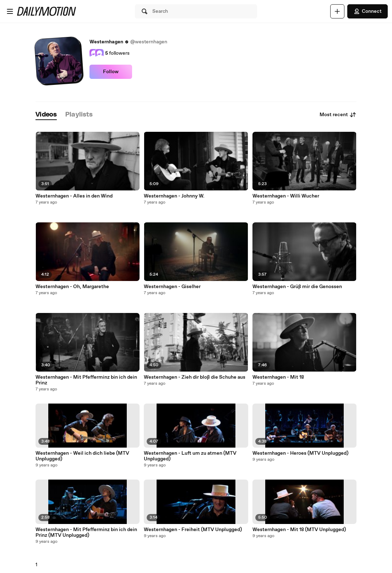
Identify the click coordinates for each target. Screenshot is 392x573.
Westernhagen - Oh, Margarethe (72, 287)
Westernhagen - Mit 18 (278, 377)
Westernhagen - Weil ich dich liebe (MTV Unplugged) (82, 456)
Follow (111, 72)
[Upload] (337, 11)
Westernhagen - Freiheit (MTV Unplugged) (193, 530)
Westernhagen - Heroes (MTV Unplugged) (300, 453)
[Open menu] (10, 11)
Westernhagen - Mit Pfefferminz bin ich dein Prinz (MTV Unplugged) (86, 533)
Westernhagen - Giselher (172, 287)
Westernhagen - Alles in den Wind (74, 196)
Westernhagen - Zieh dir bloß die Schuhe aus (195, 377)
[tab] (46, 115)
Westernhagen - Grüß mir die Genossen (297, 287)
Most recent (338, 115)
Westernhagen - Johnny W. (174, 196)
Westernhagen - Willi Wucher (286, 196)
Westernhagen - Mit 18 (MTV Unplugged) (299, 530)
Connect (367, 11)
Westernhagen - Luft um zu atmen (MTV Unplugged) (190, 456)
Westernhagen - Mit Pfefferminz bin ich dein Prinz (86, 380)
